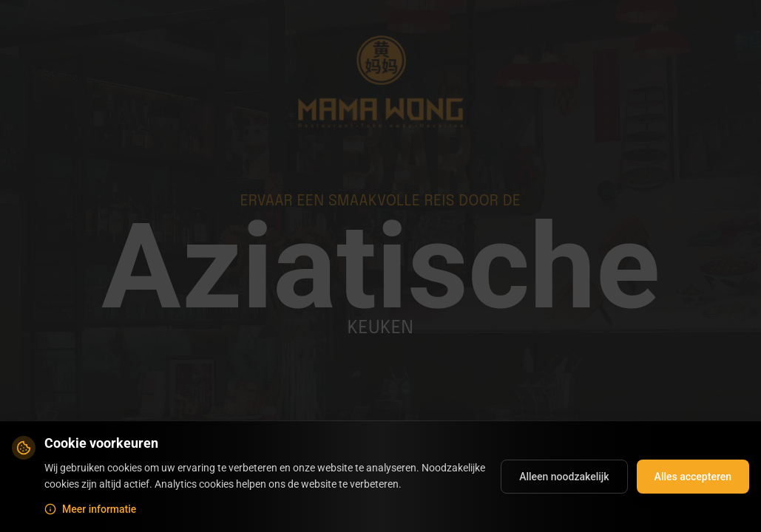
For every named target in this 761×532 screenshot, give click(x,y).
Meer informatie (90, 509)
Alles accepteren (693, 477)
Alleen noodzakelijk (564, 477)
